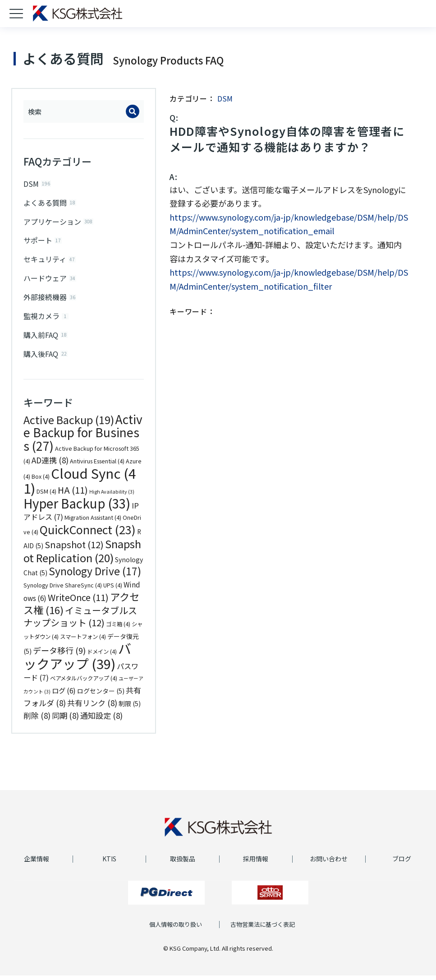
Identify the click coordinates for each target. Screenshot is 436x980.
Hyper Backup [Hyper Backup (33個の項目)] (77, 508)
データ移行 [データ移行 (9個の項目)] (59, 655)
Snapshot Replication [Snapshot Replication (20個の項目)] (82, 555)
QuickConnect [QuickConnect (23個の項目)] (88, 534)
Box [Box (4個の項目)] (41, 481)
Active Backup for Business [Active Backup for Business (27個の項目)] (83, 437)
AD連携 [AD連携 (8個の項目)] (50, 465)
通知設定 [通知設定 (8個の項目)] (101, 720)
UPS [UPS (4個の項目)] (113, 590)
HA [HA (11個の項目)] (73, 495)
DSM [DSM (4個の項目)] (46, 496)
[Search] (133, 111)
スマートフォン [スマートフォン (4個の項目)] (83, 641)
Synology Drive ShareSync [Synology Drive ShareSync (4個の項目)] (63, 590)
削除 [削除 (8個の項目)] (37, 720)
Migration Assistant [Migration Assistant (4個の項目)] (93, 522)
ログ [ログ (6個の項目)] (64, 695)
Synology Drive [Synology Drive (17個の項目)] (95, 576)
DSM (225, 98)
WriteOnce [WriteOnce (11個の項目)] (78, 602)
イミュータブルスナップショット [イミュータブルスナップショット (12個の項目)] (80, 621)
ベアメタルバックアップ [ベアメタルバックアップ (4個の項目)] (84, 683)
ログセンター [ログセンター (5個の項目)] (101, 695)
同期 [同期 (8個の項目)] (65, 720)
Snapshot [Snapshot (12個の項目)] (74, 549)
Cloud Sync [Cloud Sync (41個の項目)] (80, 485)
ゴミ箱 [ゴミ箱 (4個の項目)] (118, 629)
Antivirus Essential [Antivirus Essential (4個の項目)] (97, 466)
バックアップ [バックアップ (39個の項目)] (77, 661)
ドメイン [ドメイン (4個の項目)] (102, 656)
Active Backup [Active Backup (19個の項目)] (69, 424)
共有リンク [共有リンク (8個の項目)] (92, 708)
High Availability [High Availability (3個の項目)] (112, 497)
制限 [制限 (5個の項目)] (130, 708)
